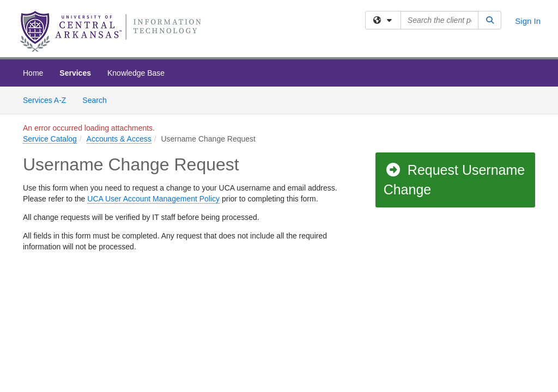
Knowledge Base (136, 73)
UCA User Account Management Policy (153, 199)
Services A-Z (44, 100)
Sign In (528, 21)
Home (33, 73)
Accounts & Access (119, 139)
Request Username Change (454, 180)
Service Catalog (50, 139)
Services (75, 73)
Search (98, 99)
